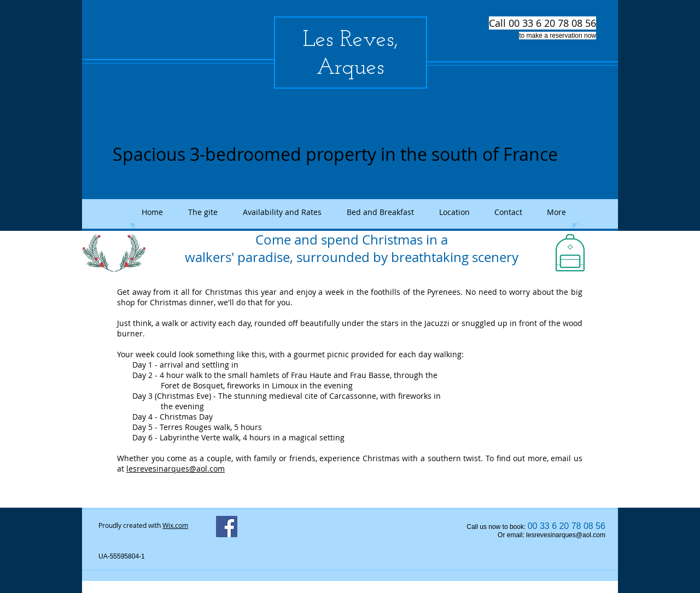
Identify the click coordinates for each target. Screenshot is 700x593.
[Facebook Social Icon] (227, 527)
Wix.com (175, 525)
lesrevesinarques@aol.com (176, 469)
